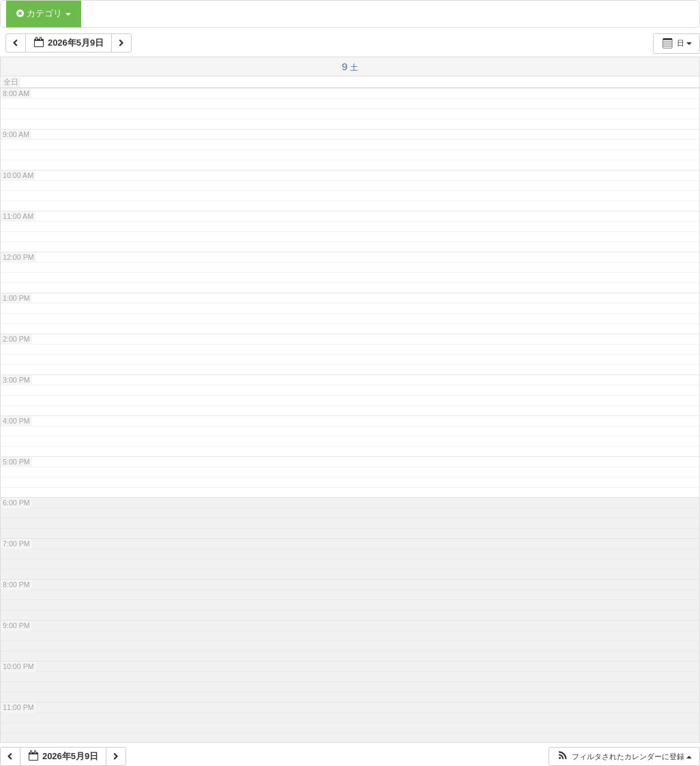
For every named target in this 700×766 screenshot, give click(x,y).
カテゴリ (44, 13)
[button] (624, 757)
